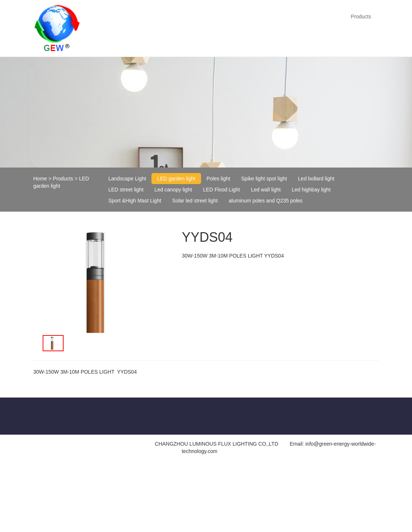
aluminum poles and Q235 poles (266, 201)
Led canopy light (173, 190)
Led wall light (266, 190)
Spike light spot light (264, 179)
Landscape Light (127, 179)
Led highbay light (311, 190)
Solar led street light (195, 201)
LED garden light (176, 179)
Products (361, 17)
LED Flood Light (221, 190)
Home (40, 179)
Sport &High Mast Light (135, 201)
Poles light (218, 179)
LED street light (126, 190)
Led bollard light (316, 179)
